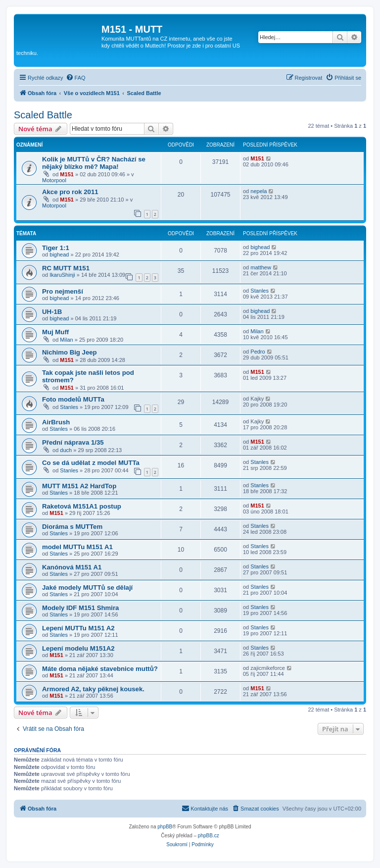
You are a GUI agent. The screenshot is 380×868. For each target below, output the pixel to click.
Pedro (258, 352)
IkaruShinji (62, 275)
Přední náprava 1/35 (73, 442)
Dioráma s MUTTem (72, 527)
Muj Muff (55, 332)
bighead (59, 255)
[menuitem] (76, 78)
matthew (261, 267)
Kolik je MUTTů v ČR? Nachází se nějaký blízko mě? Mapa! (94, 163)
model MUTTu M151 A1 (77, 547)
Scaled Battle (43, 115)
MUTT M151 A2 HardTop (79, 486)
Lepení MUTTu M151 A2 (78, 628)
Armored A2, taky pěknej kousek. (93, 689)
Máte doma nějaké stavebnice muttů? (100, 669)
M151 (67, 174)
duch (66, 450)
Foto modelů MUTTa (73, 399)
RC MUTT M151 (66, 268)
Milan (66, 340)
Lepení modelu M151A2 (78, 648)
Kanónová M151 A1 (72, 567)
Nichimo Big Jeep (70, 352)
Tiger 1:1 (56, 248)
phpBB (165, 827)
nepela (259, 191)
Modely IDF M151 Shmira (80, 608)
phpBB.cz (209, 836)
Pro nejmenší (63, 291)
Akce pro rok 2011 (70, 192)
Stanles (260, 291)
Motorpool (54, 180)
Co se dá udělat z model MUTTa (91, 463)
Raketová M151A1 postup (82, 506)
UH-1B (52, 312)
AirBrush (56, 422)
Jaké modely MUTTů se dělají (87, 587)
